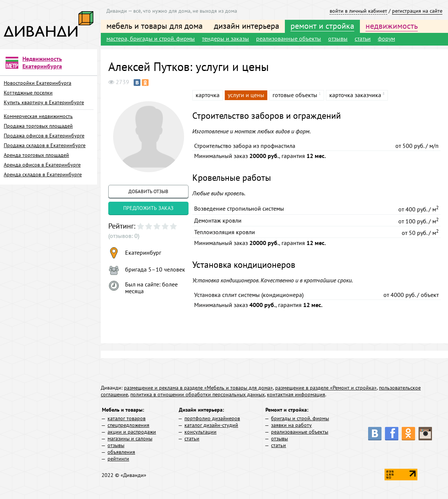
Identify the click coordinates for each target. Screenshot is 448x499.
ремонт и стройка (322, 26)
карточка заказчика (355, 95)
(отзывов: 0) (124, 236)
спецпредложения (128, 425)
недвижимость (392, 26)
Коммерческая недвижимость (38, 116)
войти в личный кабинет (358, 11)
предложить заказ (148, 208)
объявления (121, 452)
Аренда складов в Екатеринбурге (43, 174)
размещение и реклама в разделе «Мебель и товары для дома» (198, 388)
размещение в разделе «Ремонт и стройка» (326, 388)
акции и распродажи (132, 432)
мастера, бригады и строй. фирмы (151, 38)
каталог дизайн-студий (211, 425)
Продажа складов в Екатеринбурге (45, 145)
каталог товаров (127, 418)
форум (386, 38)
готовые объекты (295, 95)
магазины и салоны (130, 438)
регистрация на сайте (417, 11)
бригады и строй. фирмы (300, 418)
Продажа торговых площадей (38, 126)
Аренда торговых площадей (36, 155)
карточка (208, 95)
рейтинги (118, 459)
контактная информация (296, 394)
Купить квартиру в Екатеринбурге (44, 102)
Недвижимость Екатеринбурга (42, 62)
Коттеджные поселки (28, 93)
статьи (363, 38)
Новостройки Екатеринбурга (38, 83)
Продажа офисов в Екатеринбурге (44, 136)
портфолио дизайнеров (212, 418)
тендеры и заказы (225, 38)
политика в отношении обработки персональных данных (197, 394)
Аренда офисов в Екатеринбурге (42, 165)
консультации (200, 432)
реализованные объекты (289, 38)
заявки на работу (291, 425)
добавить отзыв (148, 191)
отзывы (338, 38)
